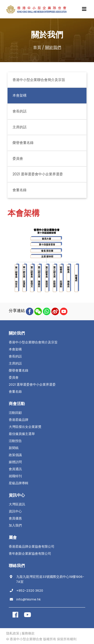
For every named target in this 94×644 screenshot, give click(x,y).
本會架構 (20, 95)
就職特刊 (15, 476)
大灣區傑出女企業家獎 (25, 427)
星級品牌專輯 (19, 483)
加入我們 (15, 526)
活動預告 (15, 441)
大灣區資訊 (17, 504)
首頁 (37, 47)
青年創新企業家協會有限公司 (30, 554)
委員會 (18, 158)
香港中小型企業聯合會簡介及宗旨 (39, 80)
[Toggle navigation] (84, 9)
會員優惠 (15, 518)
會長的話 (20, 111)
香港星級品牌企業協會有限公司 (32, 547)
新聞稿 (14, 448)
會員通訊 (15, 469)
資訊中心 (15, 511)
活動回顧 (15, 413)
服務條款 (28, 633)
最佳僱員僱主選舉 (22, 434)
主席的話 (20, 127)
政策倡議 (15, 455)
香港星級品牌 (19, 420)
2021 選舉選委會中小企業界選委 (38, 174)
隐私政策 (13, 633)
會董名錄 (20, 190)
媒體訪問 (15, 462)
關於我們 (53, 47)
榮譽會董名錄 (23, 143)
